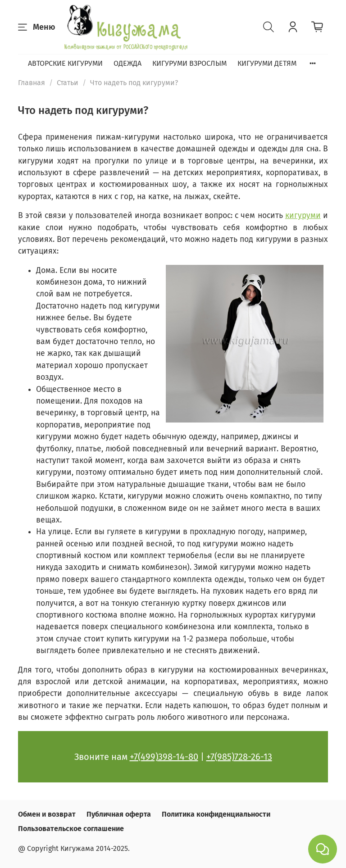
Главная (32, 83)
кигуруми (303, 216)
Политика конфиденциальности (216, 814)
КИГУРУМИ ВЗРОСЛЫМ (189, 63)
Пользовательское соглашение (71, 829)
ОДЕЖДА (127, 63)
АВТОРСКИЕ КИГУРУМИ (65, 63)
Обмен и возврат (47, 814)
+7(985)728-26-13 (239, 757)
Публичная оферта (119, 814)
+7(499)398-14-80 (164, 757)
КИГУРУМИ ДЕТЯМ (267, 63)
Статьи (68, 83)
